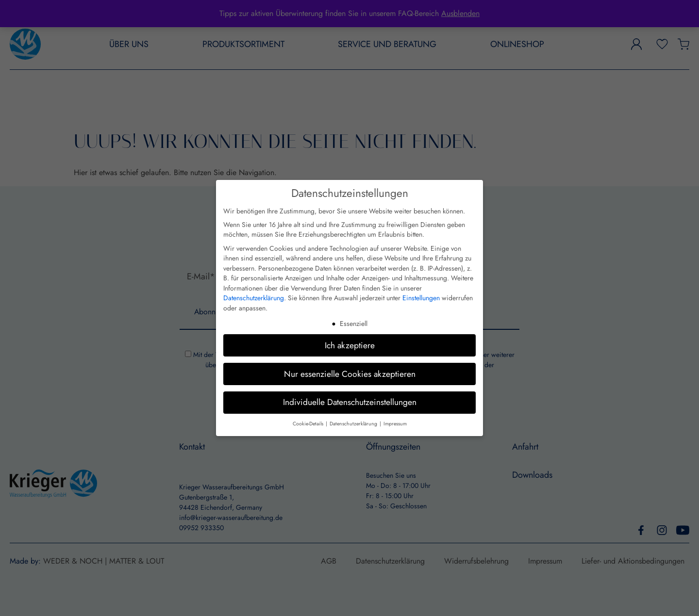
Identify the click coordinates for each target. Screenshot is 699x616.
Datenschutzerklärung (254, 298)
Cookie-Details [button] (309, 424)
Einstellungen (421, 298)
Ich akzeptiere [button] (350, 345)
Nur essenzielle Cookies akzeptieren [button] (350, 373)
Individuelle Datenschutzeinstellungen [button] (350, 402)
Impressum (395, 424)
